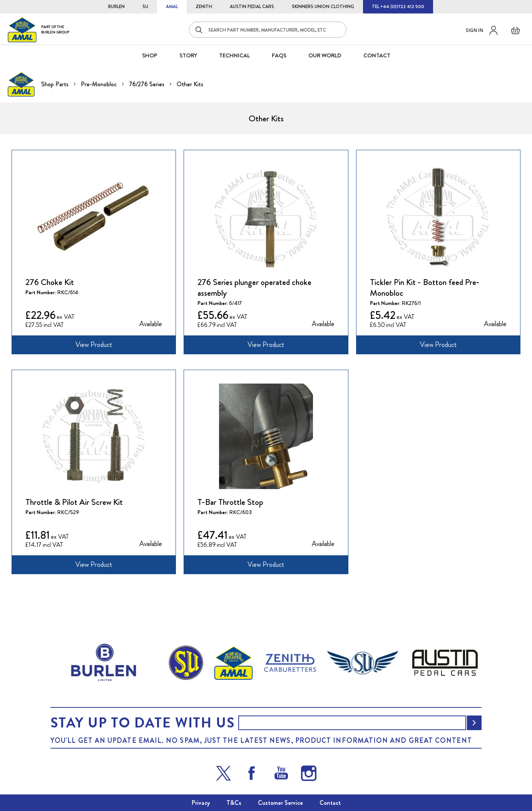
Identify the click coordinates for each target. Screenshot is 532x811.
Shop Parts (56, 84)
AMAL (172, 7)
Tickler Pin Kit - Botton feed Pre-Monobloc (425, 288)
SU (145, 7)
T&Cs (234, 803)
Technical (234, 55)
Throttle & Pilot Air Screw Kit (74, 502)
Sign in (474, 30)
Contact (330, 803)
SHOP (150, 55)
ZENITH (204, 7)
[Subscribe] (474, 723)
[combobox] (268, 30)
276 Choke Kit (50, 282)
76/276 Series (147, 84)
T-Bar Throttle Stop (230, 502)
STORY (188, 55)
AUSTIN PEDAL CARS (252, 7)
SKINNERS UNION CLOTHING (323, 7)
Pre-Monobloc (100, 84)
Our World (325, 55)
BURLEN (116, 7)
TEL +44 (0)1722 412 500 (398, 7)
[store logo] (38, 29)
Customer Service (280, 803)
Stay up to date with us (142, 723)
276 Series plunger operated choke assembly (254, 288)
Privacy (201, 803)
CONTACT (377, 55)
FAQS (279, 55)
